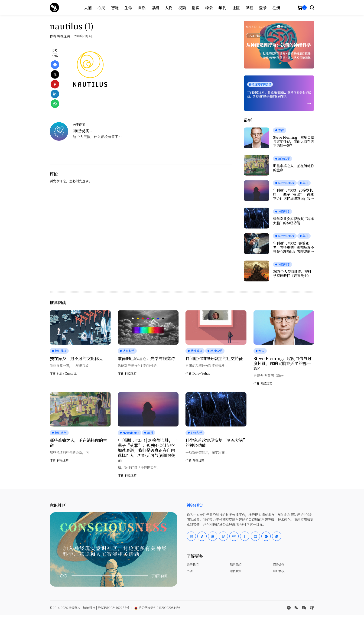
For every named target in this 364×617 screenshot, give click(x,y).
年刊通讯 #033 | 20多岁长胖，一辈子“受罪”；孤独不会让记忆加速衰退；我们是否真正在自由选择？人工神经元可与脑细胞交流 (293, 194)
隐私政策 (236, 571)
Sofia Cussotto (67, 373)
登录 (85, 181)
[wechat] (304, 608)
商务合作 (279, 564)
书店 (190, 571)
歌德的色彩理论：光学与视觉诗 (146, 358)
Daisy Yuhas (201, 373)
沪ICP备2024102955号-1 (115, 608)
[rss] (296, 608)
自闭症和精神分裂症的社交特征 (214, 358)
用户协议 (279, 571)
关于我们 (192, 564)
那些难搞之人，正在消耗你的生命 (293, 168)
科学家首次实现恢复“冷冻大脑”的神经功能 (293, 221)
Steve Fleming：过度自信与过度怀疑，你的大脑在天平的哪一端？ (294, 141)
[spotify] (289, 608)
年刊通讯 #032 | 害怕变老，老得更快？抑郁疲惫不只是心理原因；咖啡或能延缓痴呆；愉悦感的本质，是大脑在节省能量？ (293, 247)
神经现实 (63, 36)
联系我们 (236, 564)
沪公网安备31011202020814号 (157, 608)
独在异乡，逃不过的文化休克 (76, 358)
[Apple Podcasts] (312, 608)
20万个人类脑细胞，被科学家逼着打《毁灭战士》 (292, 274)
